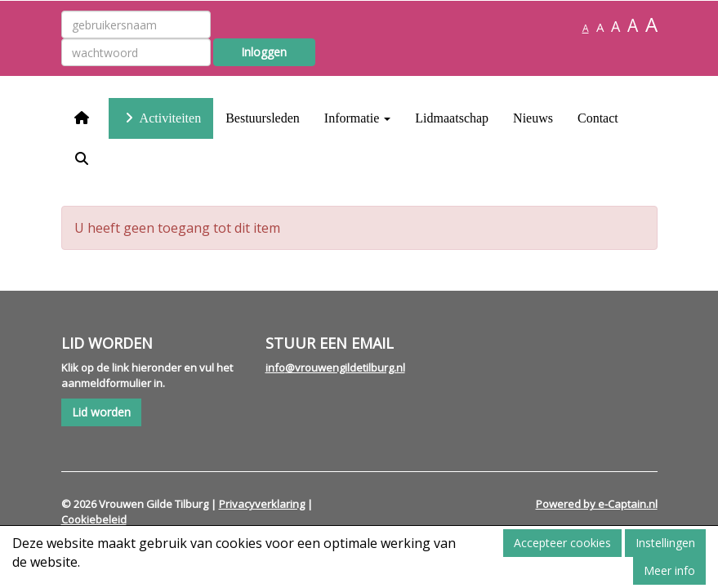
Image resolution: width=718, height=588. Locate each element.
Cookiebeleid (94, 519)
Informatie (358, 118)
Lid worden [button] (101, 412)
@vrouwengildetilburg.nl (335, 367)
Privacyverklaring (262, 504)
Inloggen (264, 52)
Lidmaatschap (452, 118)
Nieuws (533, 118)
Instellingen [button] (665, 543)
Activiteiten (161, 118)
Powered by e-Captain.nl (597, 504)
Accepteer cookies (562, 543)
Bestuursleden (263, 118)
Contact (598, 118)
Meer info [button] (669, 570)
